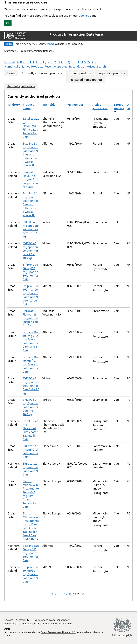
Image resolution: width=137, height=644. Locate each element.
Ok (8, 23)
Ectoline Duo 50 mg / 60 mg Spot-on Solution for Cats (31, 364)
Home (11, 73)
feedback (49, 44)
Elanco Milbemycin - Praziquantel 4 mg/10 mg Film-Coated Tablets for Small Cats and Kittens (31, 526)
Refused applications (21, 86)
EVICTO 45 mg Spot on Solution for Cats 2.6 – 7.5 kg (31, 386)
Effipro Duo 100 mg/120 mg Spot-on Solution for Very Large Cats (31, 295)
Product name (28, 106)
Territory (14, 105)
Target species (119, 106)
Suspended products (111, 73)
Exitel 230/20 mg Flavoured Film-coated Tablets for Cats (31, 128)
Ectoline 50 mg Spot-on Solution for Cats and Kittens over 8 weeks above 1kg (31, 154)
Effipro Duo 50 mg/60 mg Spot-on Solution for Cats (31, 272)
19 (74, 594)
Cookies (84, 16)
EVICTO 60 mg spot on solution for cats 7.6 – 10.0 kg (30, 251)
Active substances (100, 106)
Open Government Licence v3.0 (58, 632)
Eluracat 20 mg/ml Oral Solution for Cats (31, 451)
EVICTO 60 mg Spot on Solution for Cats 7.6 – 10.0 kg (31, 407)
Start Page (10, 51)
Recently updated (56, 67)
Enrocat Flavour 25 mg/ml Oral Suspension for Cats (30, 179)
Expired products (80, 73)
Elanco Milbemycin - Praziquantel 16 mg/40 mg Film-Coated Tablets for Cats (31, 494)
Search (101, 67)
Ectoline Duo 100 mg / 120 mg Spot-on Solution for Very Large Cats (31, 341)
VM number (75, 105)
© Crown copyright (122, 635)
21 (83, 594)
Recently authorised (82, 67)
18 (70, 594)
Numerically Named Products (24, 67)
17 (66, 594)
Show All (10, 62)
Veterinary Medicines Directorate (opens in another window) (38, 624)
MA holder (50, 105)
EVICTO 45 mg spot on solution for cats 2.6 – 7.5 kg (31, 229)
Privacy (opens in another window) (51, 620)
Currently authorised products (42, 73)
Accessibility (23, 620)
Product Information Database (76, 34)
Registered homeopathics (86, 80)
